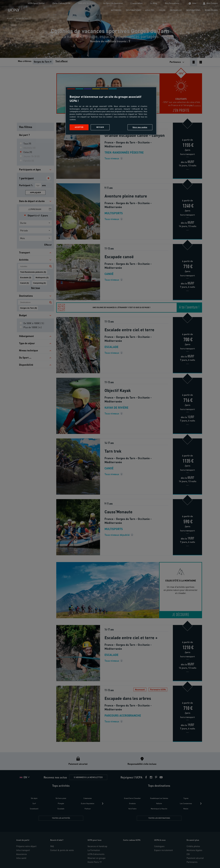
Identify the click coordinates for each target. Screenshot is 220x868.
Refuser (100, 127)
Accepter (79, 127)
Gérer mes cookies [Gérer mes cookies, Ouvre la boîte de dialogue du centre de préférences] (140, 127)
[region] (111, 111)
